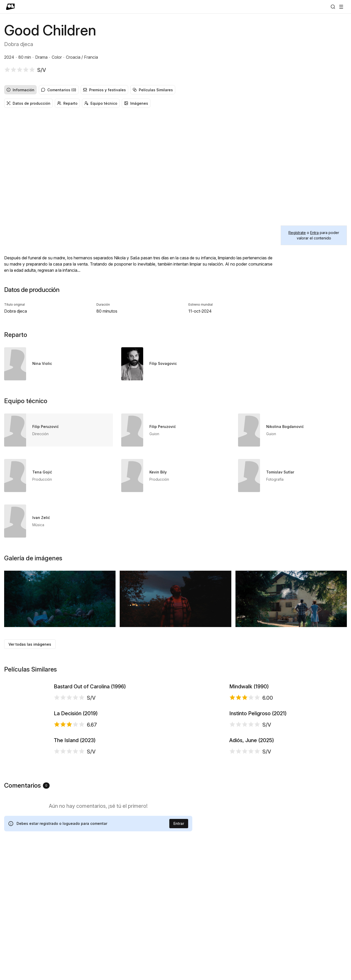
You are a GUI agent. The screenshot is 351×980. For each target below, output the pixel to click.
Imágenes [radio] (136, 103)
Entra (314, 233)
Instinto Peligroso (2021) (258, 779)
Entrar (179, 953)
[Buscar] (333, 7)
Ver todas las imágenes (30, 644)
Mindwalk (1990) (249, 708)
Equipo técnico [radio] (101, 103)
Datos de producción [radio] (28, 103)
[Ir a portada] (10, 7)
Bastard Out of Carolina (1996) (90, 708)
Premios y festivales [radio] (104, 90)
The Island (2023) (75, 849)
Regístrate (297, 233)
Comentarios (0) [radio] (59, 90)
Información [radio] (20, 90)
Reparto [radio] (67, 103)
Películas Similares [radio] (153, 90)
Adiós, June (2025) (252, 849)
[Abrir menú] (341, 7)
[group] (176, 90)
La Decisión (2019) (76, 779)
